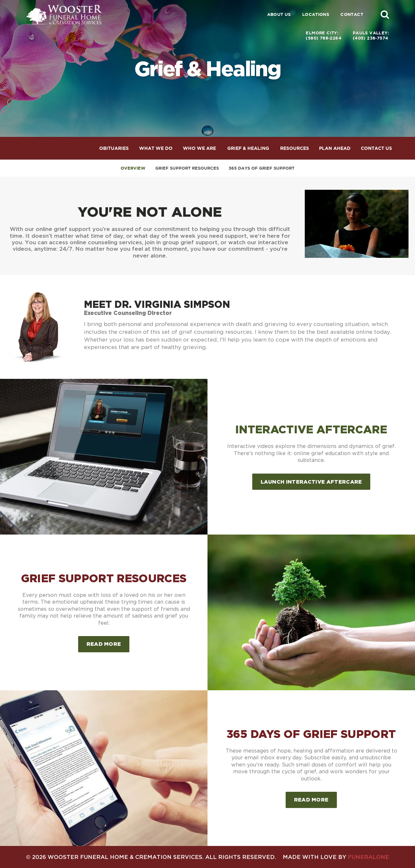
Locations (316, 14)
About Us (279, 14)
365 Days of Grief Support (261, 168)
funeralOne (368, 857)
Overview (133, 168)
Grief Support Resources (187, 168)
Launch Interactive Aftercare (311, 482)
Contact (352, 14)
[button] (385, 14)
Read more (108, 641)
